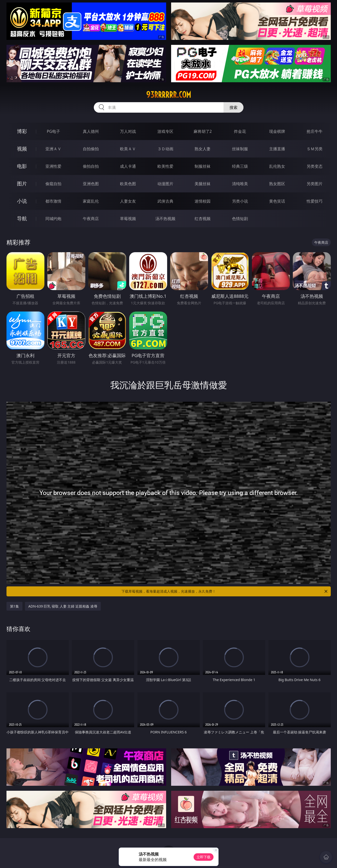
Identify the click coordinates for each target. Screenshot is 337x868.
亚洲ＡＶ (53, 149)
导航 (22, 218)
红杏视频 (203, 219)
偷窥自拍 (53, 184)
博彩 (22, 131)
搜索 (233, 107)
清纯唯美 (240, 184)
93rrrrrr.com (169, 95)
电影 (22, 166)
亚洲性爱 (53, 166)
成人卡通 (128, 166)
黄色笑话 (277, 201)
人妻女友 (128, 201)
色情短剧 (240, 219)
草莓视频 (128, 219)
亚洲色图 (91, 184)
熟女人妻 (203, 149)
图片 (22, 184)
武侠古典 (165, 201)
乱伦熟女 (277, 166)
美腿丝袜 (203, 184)
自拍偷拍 (91, 149)
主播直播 (277, 149)
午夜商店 (91, 219)
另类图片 (315, 184)
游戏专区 (165, 131)
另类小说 (240, 201)
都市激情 (53, 201)
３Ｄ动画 (165, 149)
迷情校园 (203, 201)
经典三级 (240, 166)
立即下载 (204, 857)
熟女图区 (277, 184)
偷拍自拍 (91, 166)
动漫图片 (165, 184)
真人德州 (91, 131)
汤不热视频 (165, 219)
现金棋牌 (277, 131)
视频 (22, 149)
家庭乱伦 (91, 201)
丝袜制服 (240, 149)
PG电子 (54, 131)
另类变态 (315, 166)
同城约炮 (53, 219)
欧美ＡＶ (128, 149)
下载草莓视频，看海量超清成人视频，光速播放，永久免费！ (225, 591)
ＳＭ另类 (315, 149)
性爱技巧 (315, 201)
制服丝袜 (203, 166)
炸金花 (240, 131)
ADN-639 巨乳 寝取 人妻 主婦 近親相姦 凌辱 (63, 606)
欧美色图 (128, 184)
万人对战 (128, 131)
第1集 (14, 606)
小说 (22, 201)
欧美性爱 (165, 166)
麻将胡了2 (203, 131)
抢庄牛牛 (315, 131)
